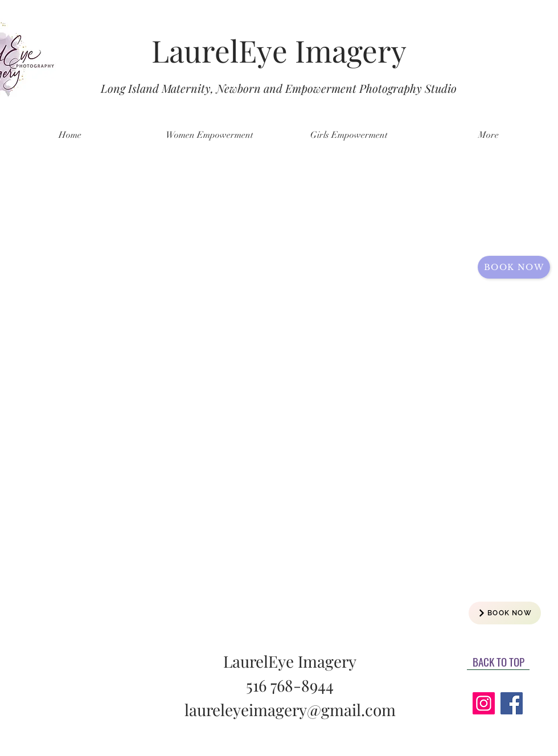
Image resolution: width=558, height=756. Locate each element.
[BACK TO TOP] (498, 661)
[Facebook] (512, 703)
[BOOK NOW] (505, 613)
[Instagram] (484, 703)
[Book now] (514, 267)
